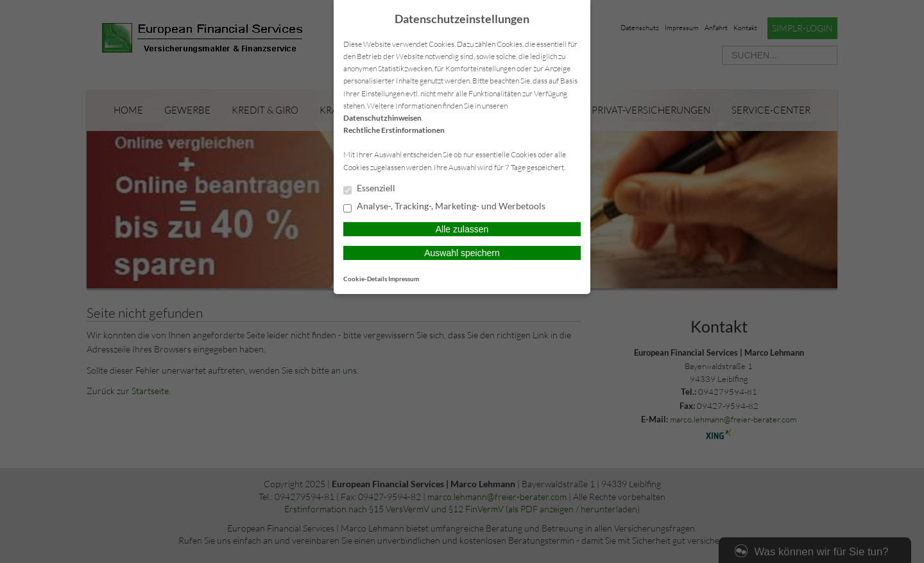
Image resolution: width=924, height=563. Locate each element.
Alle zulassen (462, 229)
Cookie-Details (365, 279)
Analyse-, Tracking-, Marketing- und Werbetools (444, 207)
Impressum (404, 279)
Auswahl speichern (462, 253)
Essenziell (369, 189)
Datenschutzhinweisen (382, 118)
